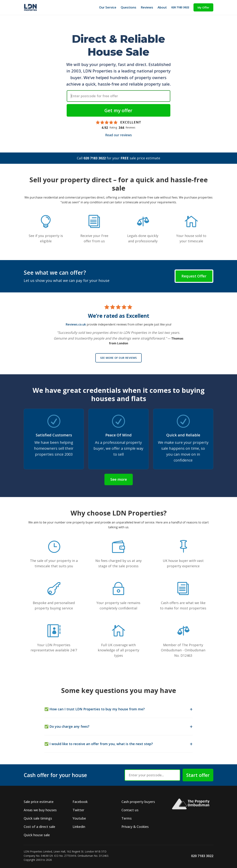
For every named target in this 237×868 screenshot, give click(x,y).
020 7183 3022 (180, 7)
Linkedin (79, 827)
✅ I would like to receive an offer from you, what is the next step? (99, 744)
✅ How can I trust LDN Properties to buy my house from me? (95, 709)
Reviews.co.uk (76, 324)
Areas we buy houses (40, 810)
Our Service (108, 7)
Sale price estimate (39, 802)
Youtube (79, 818)
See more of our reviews (118, 358)
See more (119, 479)
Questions (128, 7)
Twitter (78, 810)
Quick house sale (37, 835)
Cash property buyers (138, 802)
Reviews (147, 7)
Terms (127, 818)
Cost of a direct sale (39, 827)
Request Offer (194, 276)
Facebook (80, 802)
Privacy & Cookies (135, 827)
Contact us (130, 810)
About (162, 7)
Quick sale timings (38, 818)
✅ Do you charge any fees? (67, 726)
